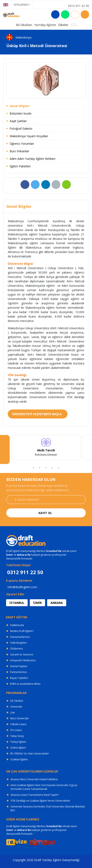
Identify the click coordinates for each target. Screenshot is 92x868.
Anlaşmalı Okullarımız (23, 660)
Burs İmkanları (19, 151)
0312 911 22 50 (78, 6)
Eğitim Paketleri (20, 166)
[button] (74, 25)
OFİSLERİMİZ (21, 5)
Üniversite (16, 707)
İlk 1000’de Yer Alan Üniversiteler (30, 754)
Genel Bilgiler (20, 106)
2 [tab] (40, 467)
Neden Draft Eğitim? (22, 631)
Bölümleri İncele (21, 113)
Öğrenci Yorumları (22, 144)
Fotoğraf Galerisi (21, 129)
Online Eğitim (18, 748)
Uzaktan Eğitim (19, 759)
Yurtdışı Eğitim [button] (45, 25)
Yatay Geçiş (17, 736)
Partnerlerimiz (18, 672)
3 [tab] (46, 467)
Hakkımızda (17, 625)
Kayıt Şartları (18, 121)
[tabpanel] (46, 447)
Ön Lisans (16, 730)
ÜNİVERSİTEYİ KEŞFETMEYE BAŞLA (37, 414)
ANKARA (57, 603)
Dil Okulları (17, 701)
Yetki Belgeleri (18, 643)
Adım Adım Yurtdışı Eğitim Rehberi (32, 159)
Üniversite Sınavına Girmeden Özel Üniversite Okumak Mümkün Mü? (48, 808)
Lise (13, 712)
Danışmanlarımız (20, 637)
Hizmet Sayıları (19, 666)
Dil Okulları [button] (24, 25)
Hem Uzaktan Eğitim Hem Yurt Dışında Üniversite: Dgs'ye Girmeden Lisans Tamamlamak (44, 787)
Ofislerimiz (16, 649)
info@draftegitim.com (22, 587)
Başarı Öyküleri (19, 678)
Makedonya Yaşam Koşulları (29, 136)
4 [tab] (52, 467)
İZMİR (37, 603)
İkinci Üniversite (19, 718)
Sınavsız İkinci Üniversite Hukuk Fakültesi (34, 779)
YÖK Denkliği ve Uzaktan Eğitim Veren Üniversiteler (40, 801)
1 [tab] (34, 467)
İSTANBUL (17, 603)
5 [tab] (59, 467)
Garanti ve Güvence (22, 654)
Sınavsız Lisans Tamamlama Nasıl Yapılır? (35, 795)
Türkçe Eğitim (18, 742)
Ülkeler (63, 25)
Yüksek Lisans (18, 724)
